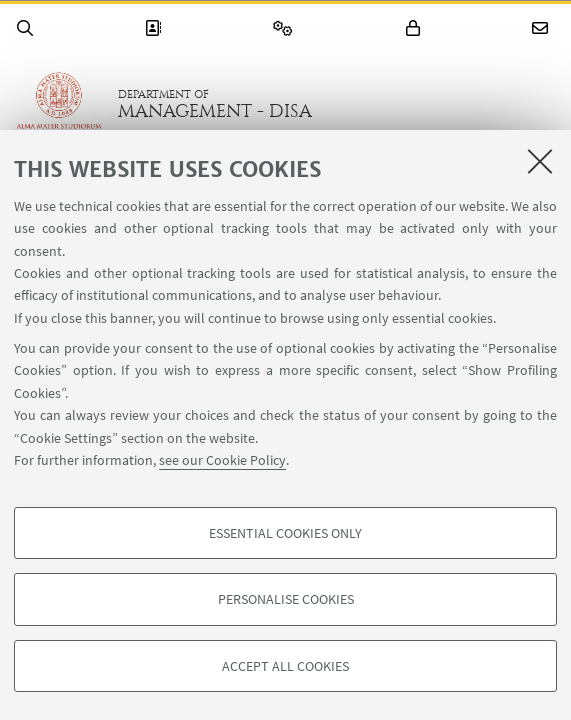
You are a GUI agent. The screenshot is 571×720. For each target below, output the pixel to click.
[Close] (540, 161)
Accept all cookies (285, 666)
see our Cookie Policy (222, 460)
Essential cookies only (285, 533)
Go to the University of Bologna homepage (59, 104)
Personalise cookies (286, 599)
